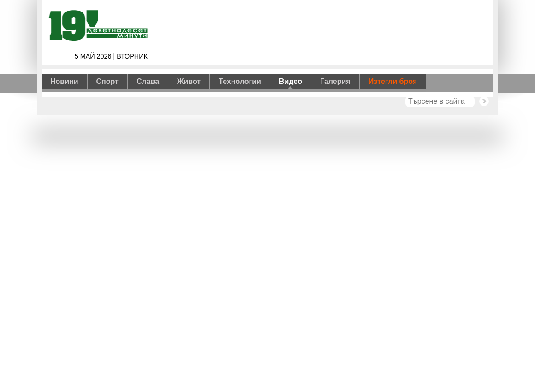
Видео (291, 81)
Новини (64, 81)
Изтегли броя (393, 81)
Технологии (240, 81)
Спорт (107, 81)
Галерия (335, 81)
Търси (484, 101)
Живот (189, 81)
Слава (148, 81)
